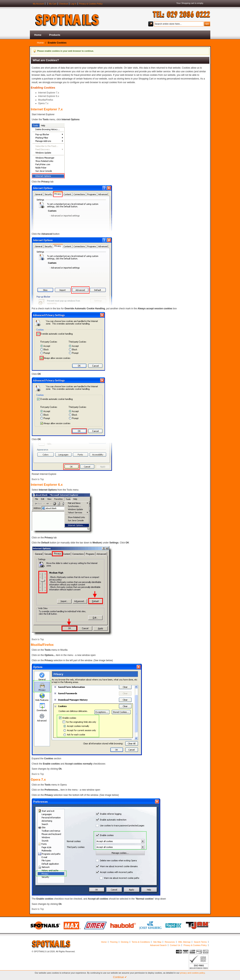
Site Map (157, 942)
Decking (125, 942)
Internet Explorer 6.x (49, 96)
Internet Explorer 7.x (49, 93)
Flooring (114, 942)
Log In (73, 4)
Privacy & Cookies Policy (91, 4)
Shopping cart (188, 3)
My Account (39, 4)
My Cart (53, 4)
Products (55, 35)
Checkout (63, 4)
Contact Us (175, 945)
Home (38, 35)
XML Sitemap (184, 942)
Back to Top (38, 479)
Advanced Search (158, 945)
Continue (120, 977)
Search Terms (200, 942)
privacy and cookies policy (192, 973)
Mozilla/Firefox (46, 100)
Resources (170, 942)
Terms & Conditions (141, 942)
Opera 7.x (43, 103)
